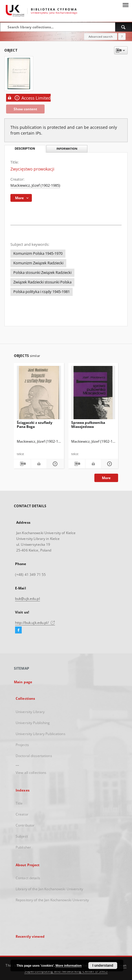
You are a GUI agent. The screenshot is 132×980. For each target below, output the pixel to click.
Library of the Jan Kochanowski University (49, 889)
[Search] (124, 27)
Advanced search (101, 36)
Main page (23, 682)
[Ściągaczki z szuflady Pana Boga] (39, 394)
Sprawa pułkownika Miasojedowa (88, 425)
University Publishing (33, 723)
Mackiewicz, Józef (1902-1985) (35, 185)
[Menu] (125, 5)
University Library (30, 712)
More (106, 478)
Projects (22, 745)
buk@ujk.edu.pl (27, 599)
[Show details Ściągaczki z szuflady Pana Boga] (54, 464)
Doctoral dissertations (34, 756)
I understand (103, 966)
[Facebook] (18, 630)
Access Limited (28, 98)
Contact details (28, 878)
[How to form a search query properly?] (122, 36)
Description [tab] (25, 149)
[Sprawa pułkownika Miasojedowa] (93, 394)
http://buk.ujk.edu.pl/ (35, 623)
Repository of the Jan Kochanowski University (52, 900)
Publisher (23, 847)
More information (69, 966)
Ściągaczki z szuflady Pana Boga (35, 425)
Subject (22, 836)
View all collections (31, 773)
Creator (22, 814)
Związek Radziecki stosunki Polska (42, 282)
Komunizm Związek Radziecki (38, 263)
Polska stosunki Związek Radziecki (42, 273)
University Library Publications (41, 734)
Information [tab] (67, 149)
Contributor (25, 825)
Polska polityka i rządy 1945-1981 (42, 292)
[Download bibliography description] (22, 464)
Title (19, 803)
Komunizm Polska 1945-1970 (38, 253)
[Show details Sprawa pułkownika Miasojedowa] (109, 464)
